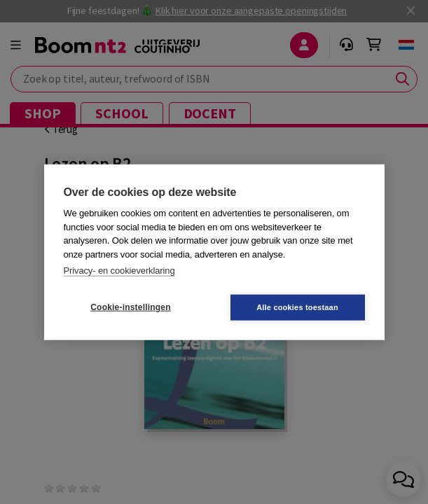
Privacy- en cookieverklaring (119, 271)
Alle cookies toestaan (297, 307)
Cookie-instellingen (130, 307)
